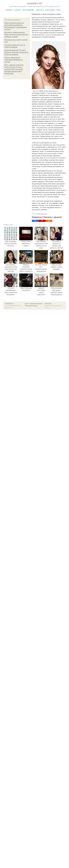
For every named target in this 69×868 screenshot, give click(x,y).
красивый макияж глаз (42, 214)
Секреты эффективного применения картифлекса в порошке (14, 60)
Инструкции (50, 10)
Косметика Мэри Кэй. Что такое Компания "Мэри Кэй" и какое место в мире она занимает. (16, 52)
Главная (9, 10)
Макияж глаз (35, 3)
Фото (58, 10)
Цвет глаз (40, 10)
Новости (17, 10)
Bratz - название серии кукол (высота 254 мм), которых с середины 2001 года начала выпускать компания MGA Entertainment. (14, 69)
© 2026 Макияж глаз (9, 303)
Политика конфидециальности (31, 306)
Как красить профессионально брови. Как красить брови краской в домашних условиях (16, 35)
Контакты (27, 303)
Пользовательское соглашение (36, 303)
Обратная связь (48, 303)
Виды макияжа (28, 10)
